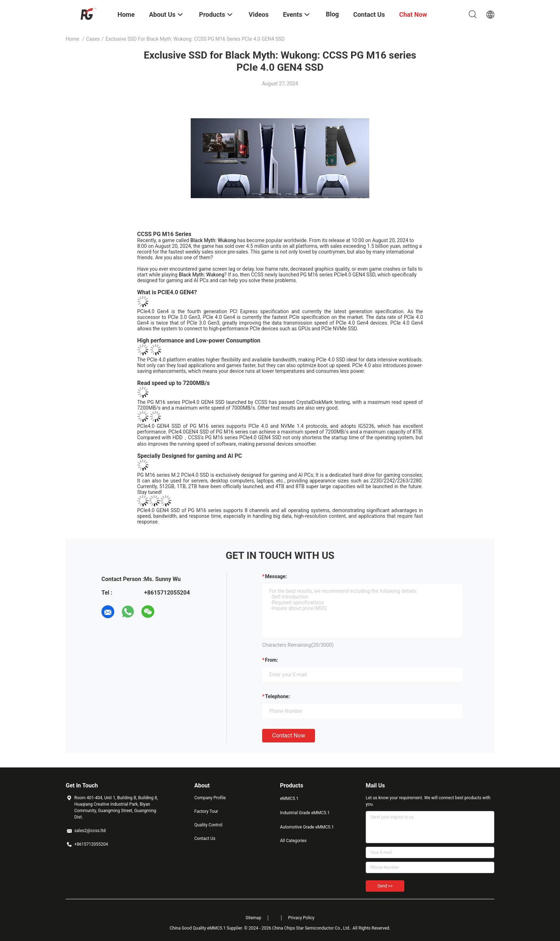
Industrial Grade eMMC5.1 (305, 813)
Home (72, 39)
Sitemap (254, 918)
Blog (332, 14)
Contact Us (205, 839)
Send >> (385, 886)
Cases (93, 39)
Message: (276, 576)
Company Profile (210, 798)
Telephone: (277, 696)
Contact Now (289, 735)
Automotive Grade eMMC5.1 (307, 827)
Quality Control (208, 825)
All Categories (293, 841)
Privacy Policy (301, 918)
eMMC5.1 (289, 799)
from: (271, 660)
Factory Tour (206, 811)
